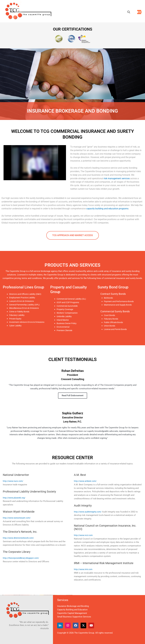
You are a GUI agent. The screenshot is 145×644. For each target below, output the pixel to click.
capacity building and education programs (107, 209)
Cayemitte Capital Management (72, 613)
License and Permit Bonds (116, 329)
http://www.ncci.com (84, 535)
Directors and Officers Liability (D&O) (27, 294)
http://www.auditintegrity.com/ (88, 512)
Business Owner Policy (67, 323)
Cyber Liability (16, 329)
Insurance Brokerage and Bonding (73, 606)
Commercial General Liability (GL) (73, 299)
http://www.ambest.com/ (86, 481)
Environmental (63, 327)
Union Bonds (110, 326)
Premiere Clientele (65, 330)
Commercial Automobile (68, 306)
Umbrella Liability (65, 316)
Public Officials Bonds (114, 322)
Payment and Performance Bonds (120, 301)
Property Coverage (65, 309)
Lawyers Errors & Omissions (23, 301)
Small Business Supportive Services (74, 617)
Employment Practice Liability (23, 298)
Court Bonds (110, 315)
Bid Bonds (109, 298)
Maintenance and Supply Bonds (119, 305)
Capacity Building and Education (72, 610)
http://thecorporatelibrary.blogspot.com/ (22, 558)
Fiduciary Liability (17, 315)
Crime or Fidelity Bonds (20, 312)
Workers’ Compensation (68, 313)
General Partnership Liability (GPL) (25, 305)
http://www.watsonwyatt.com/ (17, 518)
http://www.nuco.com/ (13, 481)
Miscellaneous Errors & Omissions (26, 308)
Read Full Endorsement (73, 395)
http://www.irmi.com (84, 569)
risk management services (117, 178)
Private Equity (16, 319)
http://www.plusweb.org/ (14, 498)
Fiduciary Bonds (111, 319)
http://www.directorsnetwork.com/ (19, 538)
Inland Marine (63, 320)
